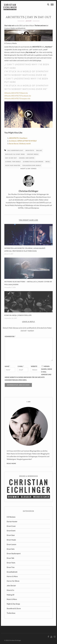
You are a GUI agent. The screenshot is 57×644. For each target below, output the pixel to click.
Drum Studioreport (14, 553)
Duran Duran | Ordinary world (20, 144)
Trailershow (11, 613)
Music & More (12, 599)
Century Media (33, 154)
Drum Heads (11, 540)
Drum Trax (11, 567)
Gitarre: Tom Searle (13, 162)
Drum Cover (11, 526)
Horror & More (12, 576)
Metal (48, 162)
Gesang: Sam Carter (27, 158)
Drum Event (11, 531)
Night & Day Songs (28, 169)
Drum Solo (11, 549)
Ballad (39, 150)
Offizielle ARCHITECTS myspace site (17, 98)
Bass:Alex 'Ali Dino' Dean (15, 154)
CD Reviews (11, 517)
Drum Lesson (11, 544)
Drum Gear (11, 535)
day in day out (11, 158)
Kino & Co (10, 590)
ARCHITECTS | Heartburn (18, 138)
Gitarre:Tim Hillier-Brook (33, 162)
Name (7, 366)
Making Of (10, 595)
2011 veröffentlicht (15, 150)
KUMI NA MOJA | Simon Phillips (18, 315)
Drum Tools (11, 563)
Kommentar (10, 336)
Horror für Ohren (13, 581)
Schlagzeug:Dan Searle (32, 165)
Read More (11, 463)
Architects (30, 150)
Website (34, 366)
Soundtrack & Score (14, 608)
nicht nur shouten (13, 165)
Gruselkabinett (12, 572)
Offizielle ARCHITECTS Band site (16, 93)
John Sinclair (11, 586)
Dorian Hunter (12, 521)
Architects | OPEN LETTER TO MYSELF (23, 141)
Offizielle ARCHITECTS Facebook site (18, 96)
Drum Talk (10, 558)
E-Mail (21, 366)
